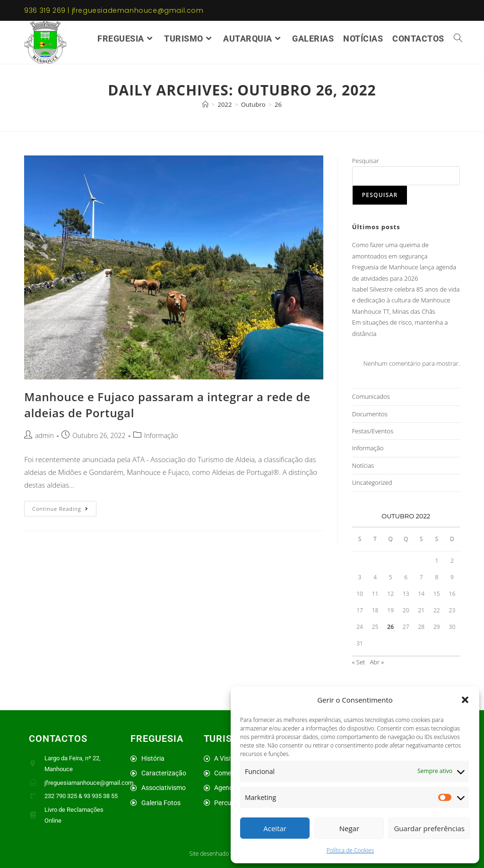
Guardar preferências (429, 828)
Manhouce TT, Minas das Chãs (394, 311)
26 (278, 104)
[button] (465, 700)
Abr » (377, 662)
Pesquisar (366, 161)
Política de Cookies (350, 850)
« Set (359, 662)
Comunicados (371, 396)
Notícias (363, 465)
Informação (161, 435)
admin (44, 435)
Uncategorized (372, 482)
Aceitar (275, 828)
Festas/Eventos (373, 431)
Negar (349, 828)
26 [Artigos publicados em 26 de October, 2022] (390, 627)
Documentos (370, 414)
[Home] (205, 104)
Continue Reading (64, 507)
